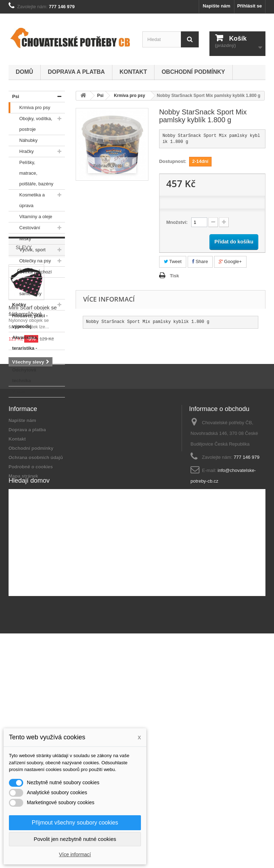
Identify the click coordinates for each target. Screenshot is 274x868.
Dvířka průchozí (30, 272)
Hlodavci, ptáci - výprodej (28, 320)
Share (200, 261)
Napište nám (216, 6)
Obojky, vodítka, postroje (30, 123)
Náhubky (23, 140)
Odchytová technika (22, 374)
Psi (14, 97)
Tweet (173, 261)
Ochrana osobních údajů (36, 660)
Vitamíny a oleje (30, 217)
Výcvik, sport (27, 250)
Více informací (75, 854)
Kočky (17, 305)
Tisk (174, 276)
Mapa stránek (23, 679)
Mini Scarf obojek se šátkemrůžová (33, 482)
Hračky (21, 151)
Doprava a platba (76, 72)
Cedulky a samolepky (25, 287)
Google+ (230, 261)
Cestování (24, 228)
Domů (24, 72)
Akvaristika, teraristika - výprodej (23, 347)
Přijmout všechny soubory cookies (75, 823)
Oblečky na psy (30, 261)
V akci (17, 392)
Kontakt (133, 72)
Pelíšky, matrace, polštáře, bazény (31, 172)
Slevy (24, 419)
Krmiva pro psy (29, 108)
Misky (20, 239)
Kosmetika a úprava (27, 199)
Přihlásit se (250, 6)
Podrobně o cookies (31, 670)
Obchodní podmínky (193, 72)
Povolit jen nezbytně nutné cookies (75, 839)
